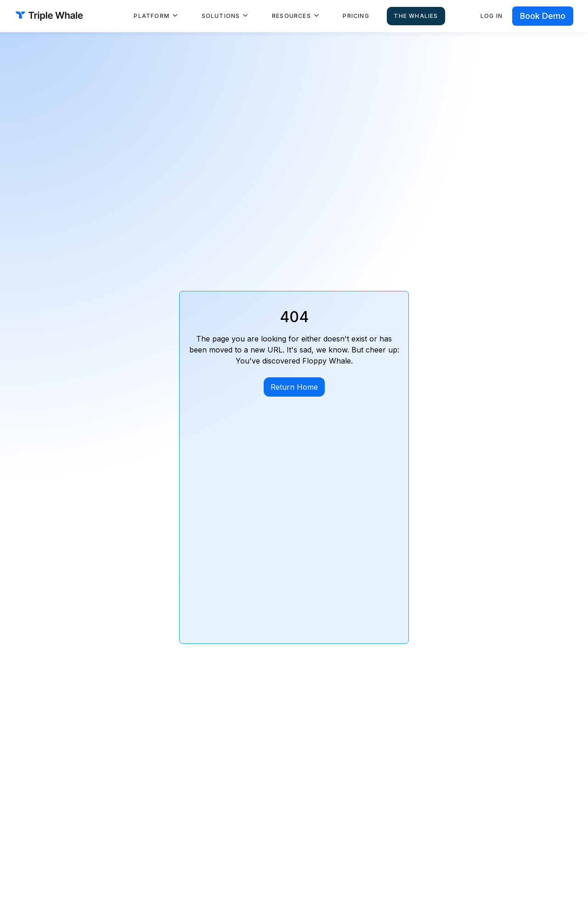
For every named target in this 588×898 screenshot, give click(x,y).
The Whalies (416, 16)
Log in (492, 16)
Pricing (356, 16)
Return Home (294, 387)
